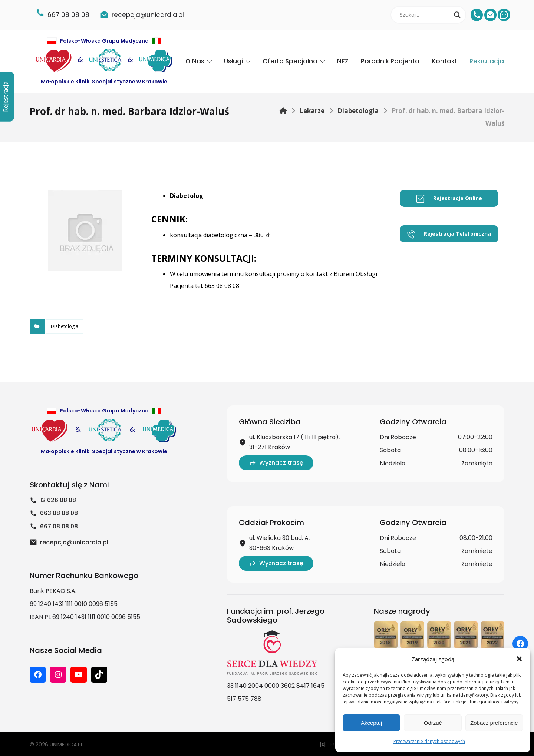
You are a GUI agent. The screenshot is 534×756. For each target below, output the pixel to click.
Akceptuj (372, 723)
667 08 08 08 (54, 526)
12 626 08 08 (53, 500)
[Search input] (425, 15)
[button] (519, 659)
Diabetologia (65, 326)
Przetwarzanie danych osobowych (429, 741)
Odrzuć (433, 723)
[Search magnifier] (457, 15)
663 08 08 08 (54, 513)
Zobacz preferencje (494, 723)
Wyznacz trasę (276, 463)
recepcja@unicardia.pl (69, 542)
